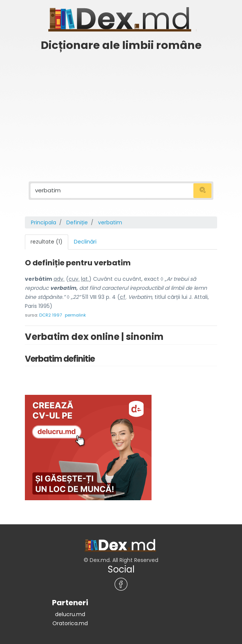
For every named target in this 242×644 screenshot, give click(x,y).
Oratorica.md (70, 622)
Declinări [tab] (85, 241)
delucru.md (70, 613)
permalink (75, 314)
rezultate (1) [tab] (47, 241)
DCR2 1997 (51, 314)
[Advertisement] (121, 112)
